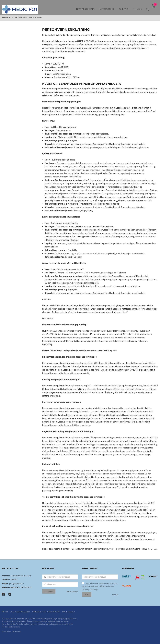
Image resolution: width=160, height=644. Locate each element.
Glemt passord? (72, 591)
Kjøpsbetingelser (20, 612)
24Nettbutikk (16, 632)
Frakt (5, 612)
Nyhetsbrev (69, 612)
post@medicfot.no (17, 584)
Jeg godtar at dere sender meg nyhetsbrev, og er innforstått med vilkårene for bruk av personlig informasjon (100, 586)
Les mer (115, 595)
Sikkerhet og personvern (46, 612)
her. (52, 318)
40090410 (14, 580)
